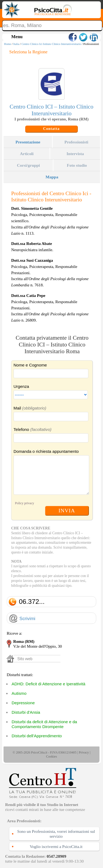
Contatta (51, 129)
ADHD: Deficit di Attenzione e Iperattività (49, 684)
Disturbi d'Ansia (26, 712)
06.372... (32, 602)
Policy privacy (25, 503)
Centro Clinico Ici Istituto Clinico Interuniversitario (51, 44)
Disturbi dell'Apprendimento (37, 736)
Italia (16, 44)
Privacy (84, 752)
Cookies (51, 756)
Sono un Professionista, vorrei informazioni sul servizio (56, 834)
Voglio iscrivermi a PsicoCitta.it (56, 846)
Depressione (23, 703)
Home (8, 44)
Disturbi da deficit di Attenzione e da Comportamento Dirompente (44, 724)
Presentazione (28, 142)
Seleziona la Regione (28, 52)
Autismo (19, 693)
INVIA (67, 510)
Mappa (52, 177)
